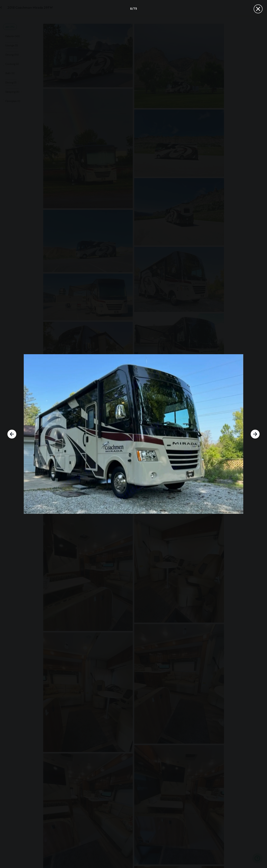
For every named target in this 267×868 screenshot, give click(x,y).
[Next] (255, 434)
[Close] (258, 9)
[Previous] (12, 434)
